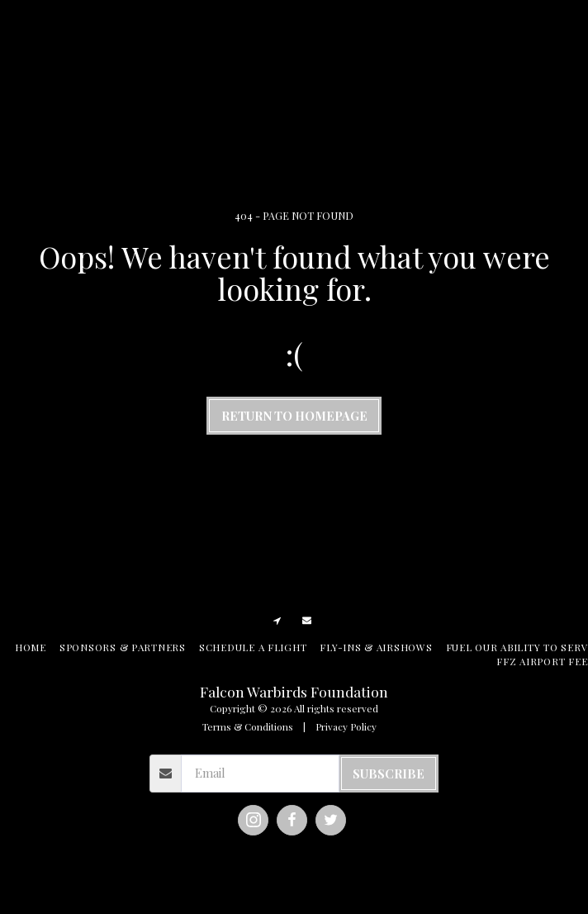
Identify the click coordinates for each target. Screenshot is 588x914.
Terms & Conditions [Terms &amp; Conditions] (248, 726)
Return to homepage (294, 416)
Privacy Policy (346, 726)
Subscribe (389, 774)
